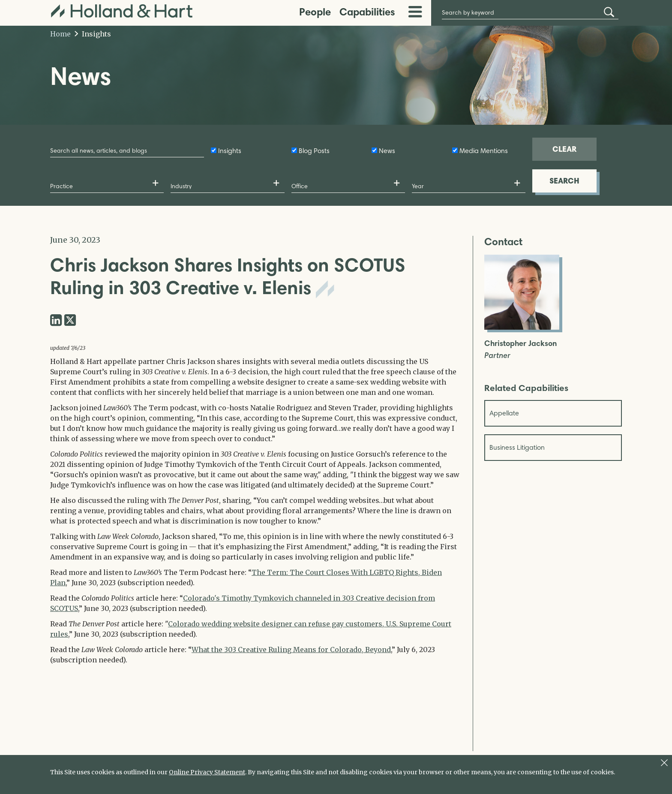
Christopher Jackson (520, 344)
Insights (93, 34)
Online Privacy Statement (207, 772)
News (387, 151)
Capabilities (367, 12)
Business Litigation (517, 447)
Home (60, 34)
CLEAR (564, 149)
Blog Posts (314, 151)
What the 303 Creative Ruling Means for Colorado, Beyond (291, 650)
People (315, 12)
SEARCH (564, 181)
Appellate (504, 413)
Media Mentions (484, 151)
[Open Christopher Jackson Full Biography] (522, 327)
